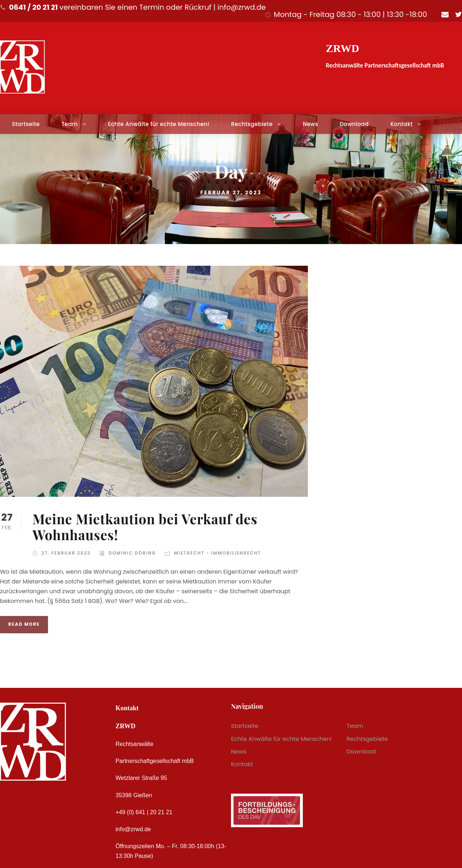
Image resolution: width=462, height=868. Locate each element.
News (310, 124)
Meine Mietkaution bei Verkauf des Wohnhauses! (145, 527)
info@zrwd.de (133, 829)
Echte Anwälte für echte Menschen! (159, 124)
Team (69, 124)
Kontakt (402, 124)
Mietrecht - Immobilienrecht (217, 553)
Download (354, 124)
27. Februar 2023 (66, 553)
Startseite (26, 124)
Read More (24, 624)
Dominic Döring (132, 553)
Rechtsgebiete (252, 124)
